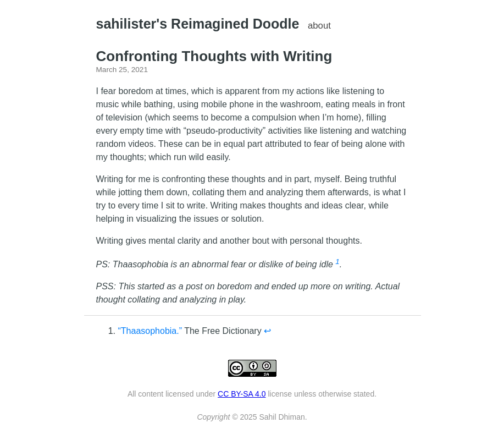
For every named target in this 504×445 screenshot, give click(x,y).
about (319, 26)
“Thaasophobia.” (150, 331)
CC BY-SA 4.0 (242, 394)
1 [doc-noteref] (337, 262)
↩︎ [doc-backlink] (267, 331)
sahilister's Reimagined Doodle (198, 24)
